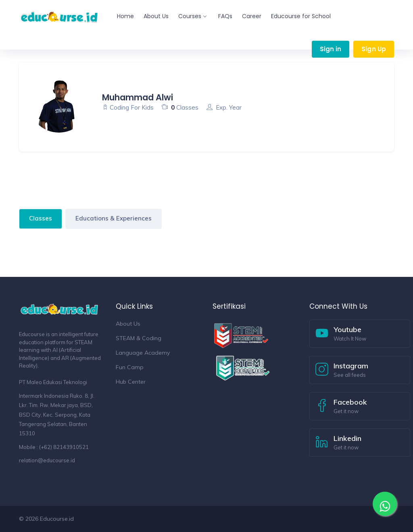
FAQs (225, 16)
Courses (192, 16)
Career (252, 16)
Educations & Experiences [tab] (114, 218)
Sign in (331, 49)
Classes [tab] (41, 218)
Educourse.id (57, 519)
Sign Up (374, 49)
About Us (156, 16)
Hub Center (131, 382)
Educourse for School (301, 16)
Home (125, 16)
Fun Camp (130, 367)
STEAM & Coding (139, 338)
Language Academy (143, 353)
